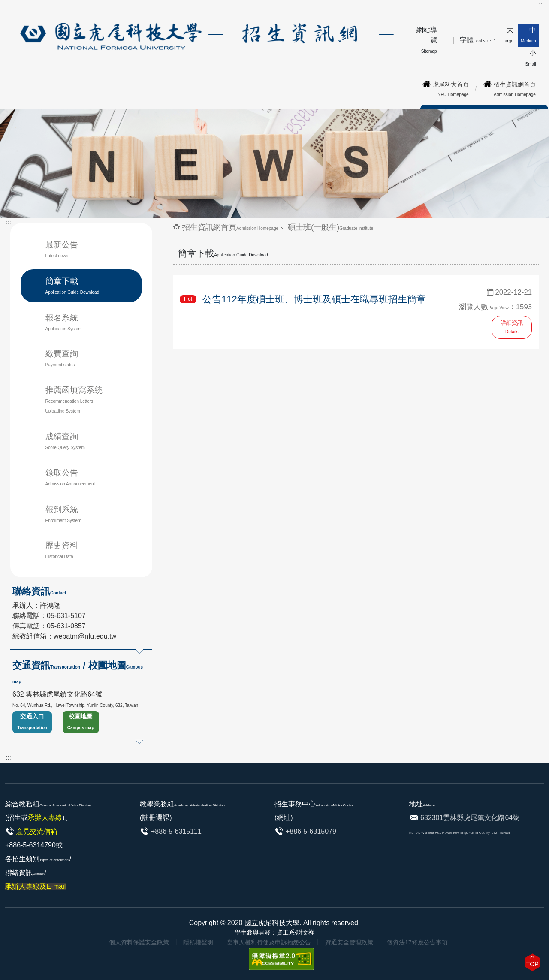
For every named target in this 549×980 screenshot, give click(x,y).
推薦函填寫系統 (74, 400)
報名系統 (74, 323)
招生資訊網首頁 (230, 227)
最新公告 (62, 249)
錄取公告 (70, 477)
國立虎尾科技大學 (272, 923)
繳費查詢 (62, 358)
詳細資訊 (512, 327)
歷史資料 (62, 550)
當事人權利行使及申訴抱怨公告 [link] (269, 942)
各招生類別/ (38, 873)
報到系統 (63, 514)
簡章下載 (72, 286)
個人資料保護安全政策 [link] (139, 942)
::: (541, 4)
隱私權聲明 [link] (198, 942)
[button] (532, 962)
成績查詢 (65, 441)
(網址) (284, 818)
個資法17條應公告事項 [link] (417, 942)
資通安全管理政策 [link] (349, 942)
